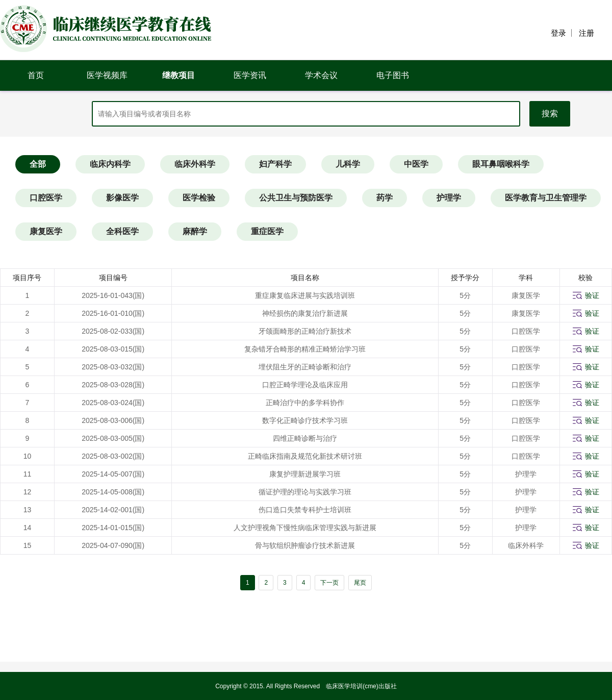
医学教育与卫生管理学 (546, 198)
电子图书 (393, 75)
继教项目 (178, 75)
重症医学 (267, 231)
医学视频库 (107, 75)
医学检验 (199, 198)
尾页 (360, 583)
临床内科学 (110, 164)
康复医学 (46, 231)
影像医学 (122, 198)
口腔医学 (46, 198)
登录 (558, 33)
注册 (586, 33)
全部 (38, 164)
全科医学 (122, 231)
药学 (385, 198)
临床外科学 (195, 164)
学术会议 (321, 75)
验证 (592, 295)
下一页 (329, 583)
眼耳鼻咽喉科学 (501, 164)
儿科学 (348, 164)
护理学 (449, 198)
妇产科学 (275, 164)
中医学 (416, 164)
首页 (36, 75)
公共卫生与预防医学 (296, 198)
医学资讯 (250, 75)
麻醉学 (195, 231)
